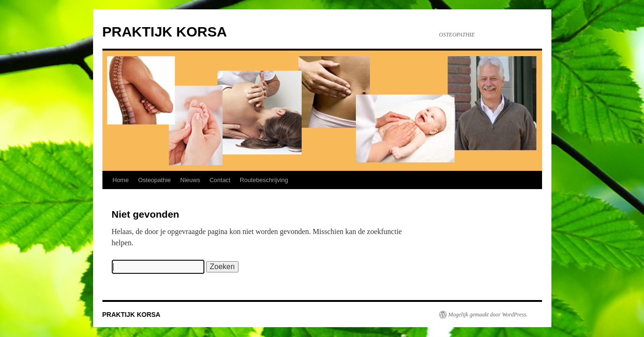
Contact (220, 180)
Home (121, 180)
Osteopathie (154, 180)
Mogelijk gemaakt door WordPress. (488, 315)
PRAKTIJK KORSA (165, 32)
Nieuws (190, 180)
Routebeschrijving (264, 180)
